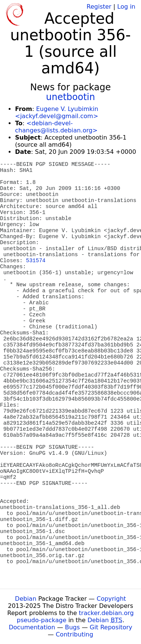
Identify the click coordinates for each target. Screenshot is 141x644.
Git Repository (111, 627)
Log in (126, 7)
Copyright (111, 599)
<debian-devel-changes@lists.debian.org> (56, 127)
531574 (36, 261)
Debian (26, 599)
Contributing (74, 634)
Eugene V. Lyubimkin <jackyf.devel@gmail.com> (57, 112)
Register (99, 7)
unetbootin (70, 97)
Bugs (73, 627)
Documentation (32, 627)
